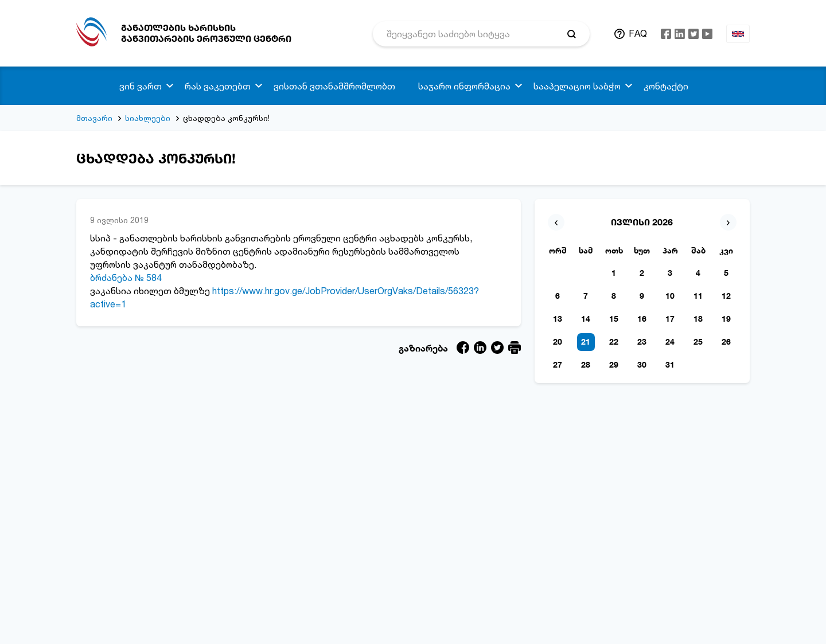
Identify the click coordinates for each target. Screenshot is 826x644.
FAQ (638, 33)
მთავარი (94, 118)
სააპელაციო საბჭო (577, 86)
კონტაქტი (666, 86)
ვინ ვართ (141, 86)
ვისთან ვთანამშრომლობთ (334, 86)
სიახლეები (148, 118)
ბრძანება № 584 (126, 278)
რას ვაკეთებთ (218, 86)
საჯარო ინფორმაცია (464, 86)
